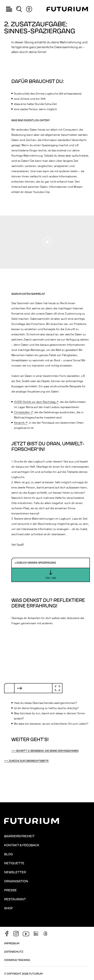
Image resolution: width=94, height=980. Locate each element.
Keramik (19, 423)
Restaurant (15, 899)
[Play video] (47, 242)
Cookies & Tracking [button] (17, 960)
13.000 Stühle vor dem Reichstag (35, 402)
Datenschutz (14, 952)
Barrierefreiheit (19, 836)
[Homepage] (67, 9)
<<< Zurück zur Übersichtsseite (26, 761)
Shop (8, 908)
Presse (10, 890)
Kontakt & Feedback (22, 845)
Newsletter (15, 872)
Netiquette (14, 863)
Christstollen (22, 412)
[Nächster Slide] (19, 688)
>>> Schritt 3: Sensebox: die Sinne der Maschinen (45, 751)
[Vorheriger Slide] (9, 688)
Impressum (12, 943)
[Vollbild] (57, 688)
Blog (8, 854)
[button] (9, 9)
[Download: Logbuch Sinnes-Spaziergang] (51, 570)
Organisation (16, 881)
